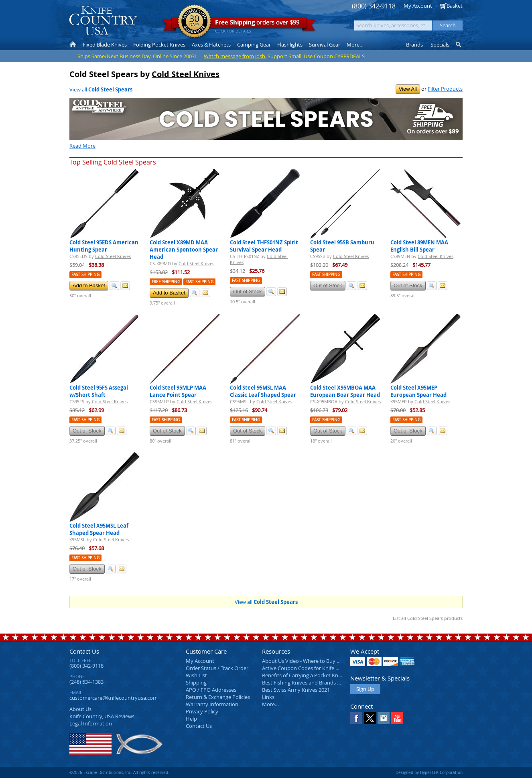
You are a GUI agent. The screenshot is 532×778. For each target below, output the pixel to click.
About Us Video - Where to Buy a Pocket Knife (316, 661)
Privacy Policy (202, 711)
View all (101, 89)
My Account (418, 6)
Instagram (384, 718)
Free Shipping (166, 282)
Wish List (196, 675)
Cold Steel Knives (186, 74)
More (355, 45)
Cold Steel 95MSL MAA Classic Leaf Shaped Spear (263, 391)
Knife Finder (459, 45)
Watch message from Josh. (235, 56)
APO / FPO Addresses (211, 690)
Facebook (356, 718)
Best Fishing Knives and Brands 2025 (305, 683)
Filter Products (445, 89)
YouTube (397, 718)
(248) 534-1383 (86, 682)
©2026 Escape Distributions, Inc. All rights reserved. (119, 772)
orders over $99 (239, 24)
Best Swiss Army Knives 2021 (296, 690)
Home (73, 45)
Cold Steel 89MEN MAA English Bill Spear (419, 246)
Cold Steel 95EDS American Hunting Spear (104, 246)
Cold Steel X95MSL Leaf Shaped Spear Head (99, 529)
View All (408, 89)
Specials (440, 45)
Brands (414, 45)
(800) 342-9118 (374, 6)
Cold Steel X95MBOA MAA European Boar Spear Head (345, 391)
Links (268, 697)
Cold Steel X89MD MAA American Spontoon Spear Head (184, 250)
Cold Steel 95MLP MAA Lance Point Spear (178, 391)
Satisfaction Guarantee (194, 22)
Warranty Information (212, 704)
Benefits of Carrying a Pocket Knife (303, 675)
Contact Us (84, 651)
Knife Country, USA (103, 21)
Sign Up (365, 689)
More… (270, 704)
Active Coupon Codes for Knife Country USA (314, 668)
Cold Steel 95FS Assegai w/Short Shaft (99, 391)
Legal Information (91, 723)
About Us (80, 709)
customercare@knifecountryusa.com (114, 698)
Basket (455, 6)
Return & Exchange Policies (218, 697)
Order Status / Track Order (217, 668)
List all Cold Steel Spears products (428, 618)
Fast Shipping (85, 275)
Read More (82, 146)
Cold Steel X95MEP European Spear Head (418, 391)
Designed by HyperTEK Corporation (429, 772)
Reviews (102, 716)
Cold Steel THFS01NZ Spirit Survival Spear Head (264, 246)
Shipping (196, 683)
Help (191, 719)
